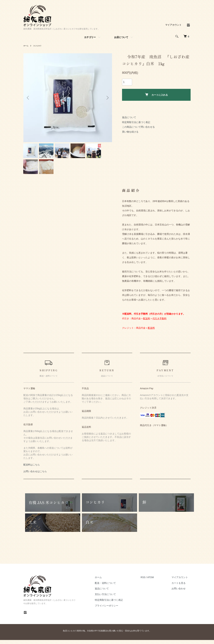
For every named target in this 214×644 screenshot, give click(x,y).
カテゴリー (90, 37)
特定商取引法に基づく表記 (136, 122)
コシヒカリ (39, 46)
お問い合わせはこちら (35, 476)
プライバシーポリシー (115, 610)
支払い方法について (113, 598)
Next (107, 98)
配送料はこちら (32, 469)
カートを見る (181, 587)
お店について (121, 37)
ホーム (26, 46)
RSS (148, 581)
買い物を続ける (130, 132)
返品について (129, 117)
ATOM (156, 581)
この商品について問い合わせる (138, 127)
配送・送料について (113, 587)
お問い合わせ (181, 593)
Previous (28, 98)
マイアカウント (173, 25)
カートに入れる (156, 95)
